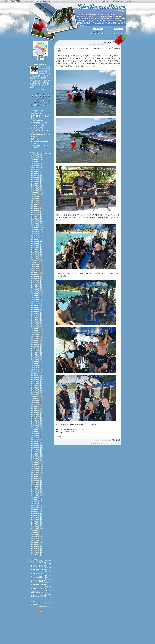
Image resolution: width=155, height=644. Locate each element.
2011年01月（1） (37, 479)
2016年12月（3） (37, 347)
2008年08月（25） (37, 528)
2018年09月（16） (37, 308)
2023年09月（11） (37, 198)
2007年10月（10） (37, 541)
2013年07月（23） (37, 427)
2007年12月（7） (37, 538)
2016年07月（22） (37, 357)
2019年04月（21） (37, 297)
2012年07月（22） (37, 448)
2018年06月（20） (37, 314)
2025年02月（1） (37, 174)
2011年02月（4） (37, 477)
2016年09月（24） (37, 353)
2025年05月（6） (37, 167)
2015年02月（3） (37, 392)
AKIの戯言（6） (37, 114)
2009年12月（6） (37, 501)
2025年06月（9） (37, 165)
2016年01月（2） (37, 369)
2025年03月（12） (37, 172)
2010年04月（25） (37, 493)
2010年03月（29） (37, 495)
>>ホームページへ (41, 90)
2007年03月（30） (37, 555)
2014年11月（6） (37, 396)
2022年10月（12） (37, 215)
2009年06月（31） (37, 514)
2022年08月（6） (37, 219)
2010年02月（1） (37, 497)
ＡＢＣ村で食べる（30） (40, 123)
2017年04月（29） (37, 339)
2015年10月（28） (37, 376)
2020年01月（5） (37, 279)
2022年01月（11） (37, 233)
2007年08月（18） (37, 545)
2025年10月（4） (37, 157)
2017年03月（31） (37, 341)
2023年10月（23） (37, 196)
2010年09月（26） (37, 483)
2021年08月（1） (37, 244)
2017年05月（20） (37, 336)
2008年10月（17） (37, 524)
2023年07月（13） (37, 203)
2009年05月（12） (37, 516)
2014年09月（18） (37, 400)
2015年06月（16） (37, 384)
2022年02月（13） (37, 231)
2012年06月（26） (37, 450)
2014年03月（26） (37, 413)
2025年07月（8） (37, 163)
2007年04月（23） (37, 553)
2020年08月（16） (37, 268)
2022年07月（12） (37, 221)
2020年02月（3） (37, 277)
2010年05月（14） (37, 491)
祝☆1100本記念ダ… (38, 573)
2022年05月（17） (37, 225)
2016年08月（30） (37, 355)
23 (41, 104)
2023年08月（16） (37, 200)
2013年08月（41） (37, 425)
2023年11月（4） (37, 194)
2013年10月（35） (37, 421)
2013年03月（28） (37, 435)
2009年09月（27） (37, 508)
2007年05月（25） (37, 551)
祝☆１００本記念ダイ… (40, 581)
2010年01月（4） (37, 499)
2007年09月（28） (37, 543)
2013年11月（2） (37, 419)
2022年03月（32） (37, 229)
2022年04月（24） (37, 227)
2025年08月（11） (37, 161)
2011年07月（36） (37, 466)
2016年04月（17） (37, 363)
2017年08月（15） (37, 330)
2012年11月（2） (37, 440)
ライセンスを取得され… (40, 577)
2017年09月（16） (37, 328)
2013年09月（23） (37, 423)
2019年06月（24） (37, 293)
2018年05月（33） (37, 316)
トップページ (93, 1)
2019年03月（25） (37, 299)
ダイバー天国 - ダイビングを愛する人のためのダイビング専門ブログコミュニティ (37, 1)
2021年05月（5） (37, 250)
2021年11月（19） (37, 238)
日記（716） (35, 139)
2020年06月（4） (37, 273)
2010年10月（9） (37, 481)
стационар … (36, 605)
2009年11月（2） (37, 503)
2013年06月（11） (37, 429)
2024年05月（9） (37, 188)
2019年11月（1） (37, 283)
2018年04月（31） (37, 318)
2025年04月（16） (37, 170)
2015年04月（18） (37, 388)
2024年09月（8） (37, 180)
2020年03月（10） (37, 275)
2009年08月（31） (37, 510)
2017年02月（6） (37, 343)
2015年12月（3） (37, 372)
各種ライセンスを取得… (40, 570)
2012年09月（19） (37, 444)
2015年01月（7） (37, 394)
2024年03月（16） (37, 192)
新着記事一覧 (118, 1)
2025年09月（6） (37, 159)
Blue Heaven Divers (41, 64)
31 (43, 106)
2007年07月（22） (37, 547)
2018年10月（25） (37, 306)
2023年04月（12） (37, 209)
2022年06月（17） (37, 223)
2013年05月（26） (37, 431)
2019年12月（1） (37, 281)
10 (43, 100)
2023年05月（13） (37, 207)
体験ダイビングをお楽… (40, 592)
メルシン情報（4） (38, 120)
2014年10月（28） (37, 398)
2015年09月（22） (37, 378)
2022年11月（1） (37, 213)
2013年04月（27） (37, 433)
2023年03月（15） (37, 211)
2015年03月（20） (37, 390)
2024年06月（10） (37, 186)
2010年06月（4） (37, 489)
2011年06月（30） (37, 468)
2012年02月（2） (37, 458)
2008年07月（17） (37, 530)
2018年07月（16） (37, 312)
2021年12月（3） (37, 235)
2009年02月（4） (37, 522)
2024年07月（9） (37, 184)
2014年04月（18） (37, 411)
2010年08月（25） (37, 485)
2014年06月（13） (37, 407)
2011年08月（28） (37, 464)
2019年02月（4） (37, 301)
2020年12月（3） (37, 260)
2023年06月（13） (37, 205)
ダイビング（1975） (38, 125)
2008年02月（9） (37, 536)
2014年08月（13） (37, 402)
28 (35, 106)
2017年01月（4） (37, 345)
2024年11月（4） (37, 176)
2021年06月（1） (37, 248)
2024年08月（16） (37, 182)
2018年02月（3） (37, 322)
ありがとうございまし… (40, 566)
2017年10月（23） (37, 326)
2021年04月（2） (37, 252)
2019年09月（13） (37, 287)
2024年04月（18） (37, 190)
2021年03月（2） (37, 254)
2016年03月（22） (37, 365)
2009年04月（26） (37, 518)
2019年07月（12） (37, 291)
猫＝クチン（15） (37, 128)
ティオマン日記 (102, 8)
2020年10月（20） (37, 264)
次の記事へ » (118, 29)
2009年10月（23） (37, 505)
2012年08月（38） (37, 446)
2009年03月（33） (37, 520)
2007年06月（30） (37, 549)
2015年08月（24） (37, 380)
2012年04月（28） (37, 454)
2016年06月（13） (37, 359)
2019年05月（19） (37, 295)
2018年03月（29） (37, 320)
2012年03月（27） (37, 456)
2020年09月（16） (37, 266)
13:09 (104, 443)
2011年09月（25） (37, 462)
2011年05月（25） (37, 470)
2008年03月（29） (37, 534)
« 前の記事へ (98, 29)
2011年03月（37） (37, 475)
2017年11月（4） (37, 324)
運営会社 (130, 1)
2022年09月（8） (37, 217)
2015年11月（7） (37, 374)
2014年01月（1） (37, 417)
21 (35, 104)
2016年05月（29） (37, 361)
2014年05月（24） (37, 409)
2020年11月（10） (37, 262)
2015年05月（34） (37, 386)
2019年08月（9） (37, 289)
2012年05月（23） (37, 452)
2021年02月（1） (37, 256)
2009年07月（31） (37, 512)
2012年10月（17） (37, 442)
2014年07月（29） (37, 405)
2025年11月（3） (37, 155)
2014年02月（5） (37, 415)
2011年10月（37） (37, 460)
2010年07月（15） (37, 487)
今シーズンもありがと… (40, 562)
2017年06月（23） (37, 334)
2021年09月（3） (37, 242)
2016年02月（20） (37, 367)
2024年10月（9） (37, 178)
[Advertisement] (41, 628)
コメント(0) (110, 443)
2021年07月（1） (37, 246)
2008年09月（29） (37, 526)
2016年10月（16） (37, 351)
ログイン (105, 1)
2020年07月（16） (37, 271)
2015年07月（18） (37, 382)
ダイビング (98, 32)
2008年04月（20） (37, 532)
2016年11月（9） (37, 349)
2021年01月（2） (37, 258)
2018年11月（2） (37, 304)
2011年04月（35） (37, 473)
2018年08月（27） (37, 310)
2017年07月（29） (37, 332)
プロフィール (40, 59)
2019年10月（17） (37, 285)
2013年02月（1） (37, 437)
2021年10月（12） (37, 240)
